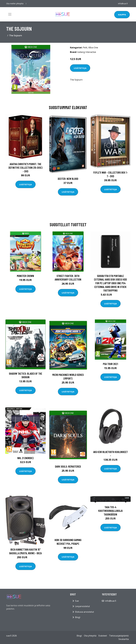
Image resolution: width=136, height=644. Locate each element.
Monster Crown (25, 276)
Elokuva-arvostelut (84, 612)
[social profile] (26, 4)
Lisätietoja (80, 68)
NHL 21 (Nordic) (25, 458)
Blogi (78, 617)
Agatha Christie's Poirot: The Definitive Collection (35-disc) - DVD (25, 168)
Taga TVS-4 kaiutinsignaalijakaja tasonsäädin (110, 511)
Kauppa (122, 15)
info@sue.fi (123, 4)
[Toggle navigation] (10, 14)
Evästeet (103, 636)
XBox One (93, 48)
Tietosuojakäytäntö (119, 636)
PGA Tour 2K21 (110, 364)
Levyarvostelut (82, 606)
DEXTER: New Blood (68, 179)
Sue (77, 601)
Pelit (85, 48)
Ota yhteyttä (90, 636)
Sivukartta (124, 639)
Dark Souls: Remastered (68, 466)
